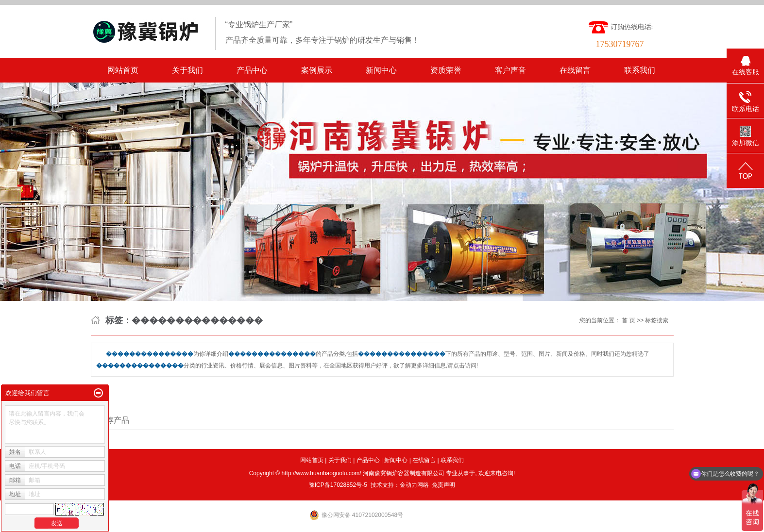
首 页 (628, 320)
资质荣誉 (446, 70)
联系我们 (640, 70)
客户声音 (510, 70)
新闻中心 (381, 70)
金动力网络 (414, 485)
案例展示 (317, 70)
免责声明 (443, 485)
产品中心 (252, 70)
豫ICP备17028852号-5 (338, 485)
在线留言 (575, 70)
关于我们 (187, 70)
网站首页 (123, 70)
